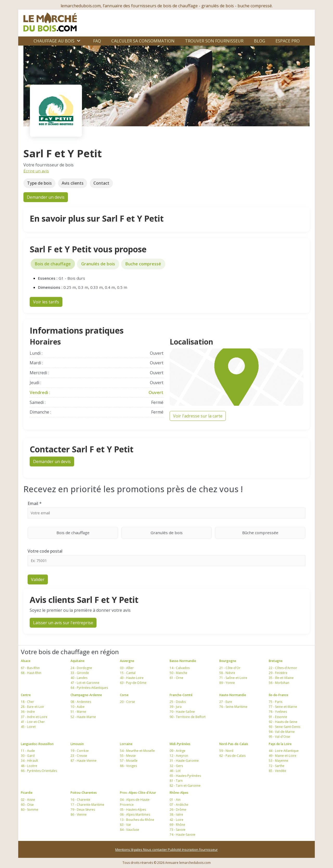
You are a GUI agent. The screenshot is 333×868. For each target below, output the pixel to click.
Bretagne (276, 661)
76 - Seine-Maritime (233, 707)
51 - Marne (78, 712)
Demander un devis (46, 197)
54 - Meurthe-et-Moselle (137, 751)
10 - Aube (78, 707)
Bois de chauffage (53, 264)
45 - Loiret (28, 727)
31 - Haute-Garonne (184, 761)
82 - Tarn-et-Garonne (185, 786)
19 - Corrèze (80, 751)
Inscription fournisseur (200, 850)
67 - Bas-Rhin (30, 668)
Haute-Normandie (233, 695)
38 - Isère (176, 814)
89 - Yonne (227, 683)
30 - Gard (28, 756)
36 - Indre (28, 712)
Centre (26, 695)
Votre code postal (45, 551)
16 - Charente (80, 800)
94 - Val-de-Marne (282, 732)
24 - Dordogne (81, 668)
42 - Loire (177, 820)
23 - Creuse (79, 756)
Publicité (175, 850)
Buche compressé (143, 264)
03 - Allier (127, 668)
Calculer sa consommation (143, 41)
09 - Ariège (178, 751)
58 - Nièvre (227, 673)
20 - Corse (127, 702)
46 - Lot (175, 771)
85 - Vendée (277, 771)
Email (35, 503)
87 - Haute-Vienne (84, 761)
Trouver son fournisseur (214, 41)
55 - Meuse (128, 756)
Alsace (26, 661)
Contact (101, 183)
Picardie (27, 793)
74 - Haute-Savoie (182, 835)
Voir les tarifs (46, 302)
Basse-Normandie (183, 661)
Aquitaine (78, 661)
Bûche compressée (274, 532)
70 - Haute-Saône (182, 712)
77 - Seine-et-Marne (283, 707)
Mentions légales (129, 850)
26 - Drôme (178, 810)
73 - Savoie (178, 830)
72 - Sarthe (277, 766)
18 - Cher (27, 702)
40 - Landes (79, 678)
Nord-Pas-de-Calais (234, 744)
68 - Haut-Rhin (31, 673)
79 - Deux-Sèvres (83, 810)
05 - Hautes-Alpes (133, 810)
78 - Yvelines (278, 712)
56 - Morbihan (279, 683)
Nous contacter (155, 850)
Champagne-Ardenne (86, 695)
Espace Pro (288, 41)
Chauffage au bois (54, 41)
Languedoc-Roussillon (37, 744)
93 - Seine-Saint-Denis (284, 727)
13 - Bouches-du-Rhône (137, 820)
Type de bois (39, 183)
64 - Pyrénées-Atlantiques (89, 688)
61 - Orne (177, 678)
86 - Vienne (79, 814)
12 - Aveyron (179, 756)
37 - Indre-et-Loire (34, 717)
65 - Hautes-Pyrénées (185, 776)
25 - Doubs (178, 702)
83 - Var (126, 825)
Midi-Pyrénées (180, 744)
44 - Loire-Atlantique (284, 751)
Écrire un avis (36, 171)
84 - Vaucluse (130, 830)
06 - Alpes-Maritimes (135, 814)
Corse (124, 695)
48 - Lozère (29, 766)
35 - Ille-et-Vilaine (281, 678)
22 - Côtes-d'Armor (283, 668)
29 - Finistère (278, 673)
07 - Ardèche (179, 805)
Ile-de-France (278, 695)
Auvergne (127, 661)
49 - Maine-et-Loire (283, 756)
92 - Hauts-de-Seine (283, 722)
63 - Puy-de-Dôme (133, 683)
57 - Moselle (129, 761)
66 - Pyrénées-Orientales (39, 771)
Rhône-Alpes (179, 793)
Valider (38, 579)
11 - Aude (28, 751)
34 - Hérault (29, 761)
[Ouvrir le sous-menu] (79, 41)
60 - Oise (27, 805)
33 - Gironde (80, 673)
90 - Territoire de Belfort (188, 717)
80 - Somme (30, 810)
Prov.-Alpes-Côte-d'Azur (138, 793)
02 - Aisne (28, 800)
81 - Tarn (176, 781)
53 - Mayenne (278, 761)
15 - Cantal (128, 673)
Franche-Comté (181, 695)
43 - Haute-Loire (132, 678)
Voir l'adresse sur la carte (198, 416)
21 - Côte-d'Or (230, 668)
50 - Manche (178, 673)
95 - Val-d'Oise (279, 737)
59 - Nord (226, 751)
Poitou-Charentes (84, 793)
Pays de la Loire (280, 744)
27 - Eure (226, 702)
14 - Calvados (180, 668)
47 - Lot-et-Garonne (85, 683)
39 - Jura (176, 707)
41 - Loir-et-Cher (33, 722)
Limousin (77, 744)
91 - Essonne (278, 717)
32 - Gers (176, 766)
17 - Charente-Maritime (87, 805)
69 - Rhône (177, 825)
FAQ (97, 41)
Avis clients (73, 183)
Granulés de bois (98, 264)
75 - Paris (276, 702)
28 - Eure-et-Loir (33, 707)
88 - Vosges (128, 766)
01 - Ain (175, 800)
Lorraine (126, 744)
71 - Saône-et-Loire (233, 678)
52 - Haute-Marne (83, 717)
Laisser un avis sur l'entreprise (63, 623)
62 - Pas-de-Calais (232, 756)
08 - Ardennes (81, 702)
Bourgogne (228, 661)
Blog (260, 41)
